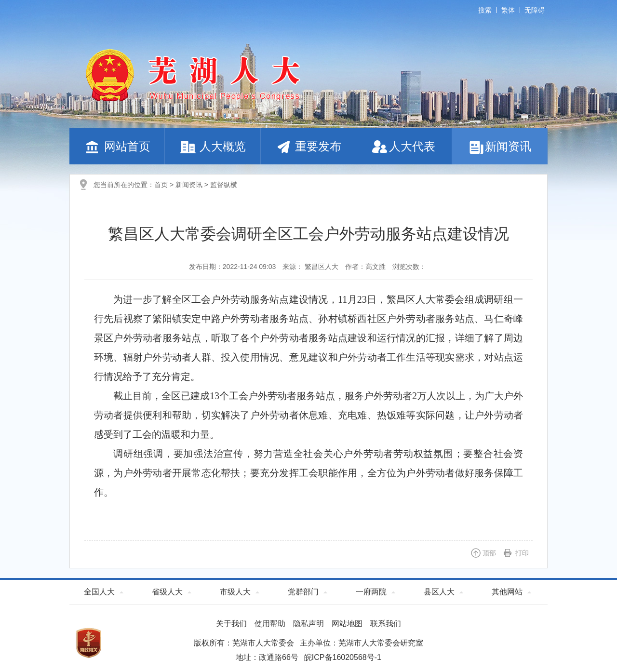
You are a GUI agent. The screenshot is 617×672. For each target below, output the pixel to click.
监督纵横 (224, 185)
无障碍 (535, 10)
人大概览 (213, 146)
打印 (522, 553)
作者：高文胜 (365, 267)
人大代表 (404, 146)
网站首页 (117, 146)
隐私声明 (308, 624)
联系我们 (386, 624)
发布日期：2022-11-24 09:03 (233, 267)
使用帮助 (270, 624)
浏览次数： (409, 267)
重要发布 (308, 146)
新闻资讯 (500, 146)
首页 (161, 185)
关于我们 (231, 624)
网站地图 (347, 624)
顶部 (489, 553)
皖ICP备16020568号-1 (343, 657)
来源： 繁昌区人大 (310, 267)
